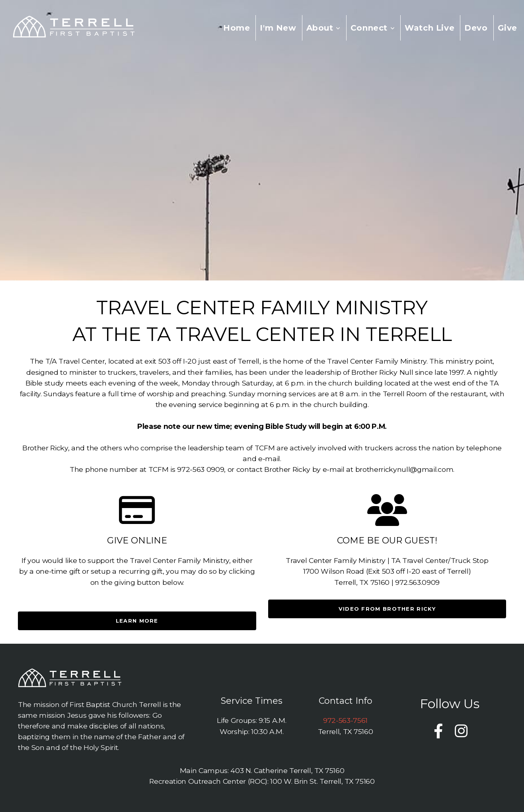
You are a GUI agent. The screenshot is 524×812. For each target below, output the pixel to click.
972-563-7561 (345, 720)
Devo (476, 28)
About (323, 28)
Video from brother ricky (387, 609)
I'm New (278, 28)
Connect (373, 28)
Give (507, 28)
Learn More (137, 621)
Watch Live (430, 28)
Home (237, 28)
